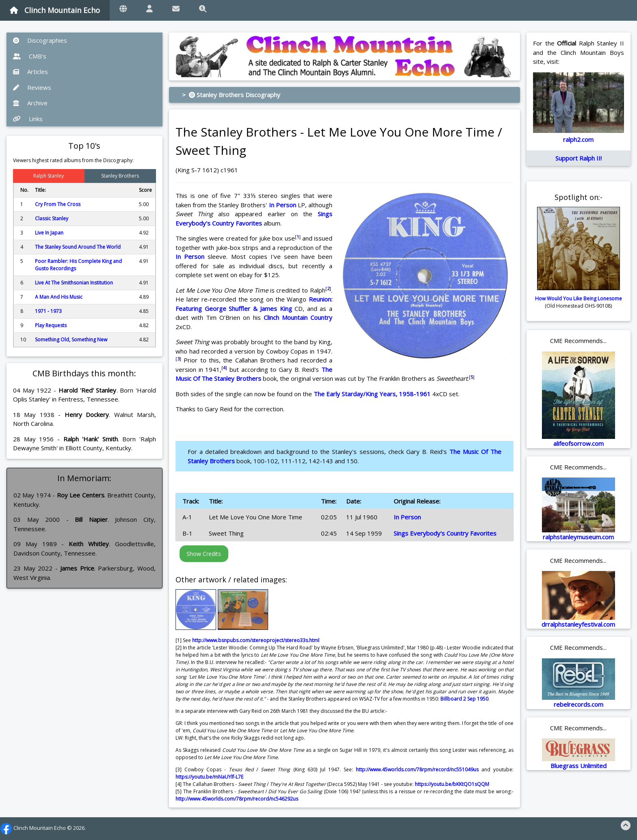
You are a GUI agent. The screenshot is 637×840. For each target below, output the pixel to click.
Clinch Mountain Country (298, 317)
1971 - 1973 (48, 311)
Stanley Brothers (120, 176)
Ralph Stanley (49, 176)
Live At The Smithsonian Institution (74, 283)
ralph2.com (578, 139)
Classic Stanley (52, 218)
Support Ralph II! (578, 158)
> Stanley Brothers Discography (231, 95)
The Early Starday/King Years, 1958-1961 (372, 394)
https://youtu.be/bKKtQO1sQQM (452, 784)
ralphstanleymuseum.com (578, 537)
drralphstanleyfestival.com (578, 624)
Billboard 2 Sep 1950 (464, 699)
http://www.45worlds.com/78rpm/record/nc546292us (237, 799)
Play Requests (51, 325)
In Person (283, 205)
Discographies (40, 40)
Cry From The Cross (58, 204)
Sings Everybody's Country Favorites (445, 533)
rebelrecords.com (578, 704)
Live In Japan (49, 233)
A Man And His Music (59, 297)
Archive (30, 103)
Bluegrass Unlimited (578, 766)
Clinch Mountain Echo (55, 10)
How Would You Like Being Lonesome (578, 298)
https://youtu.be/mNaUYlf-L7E (209, 777)
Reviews (32, 87)
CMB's (30, 56)
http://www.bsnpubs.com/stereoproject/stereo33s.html (256, 640)
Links (28, 119)
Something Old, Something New (71, 340)
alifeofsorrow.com (578, 443)
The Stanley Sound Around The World (78, 247)
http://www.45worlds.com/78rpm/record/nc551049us (417, 769)
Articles (30, 72)
